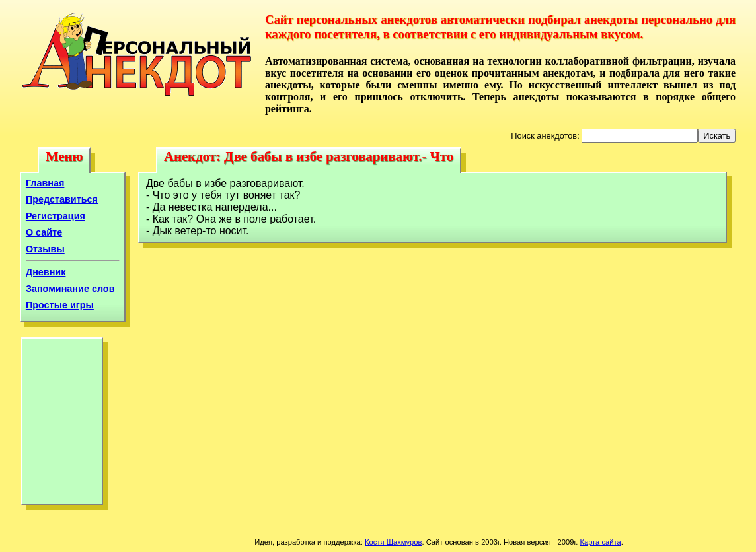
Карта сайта (600, 542)
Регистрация (56, 216)
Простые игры (60, 305)
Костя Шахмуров (393, 542)
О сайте (44, 232)
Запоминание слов (70, 289)
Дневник (46, 272)
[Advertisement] (62, 425)
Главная (45, 183)
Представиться (62, 199)
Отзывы (45, 249)
